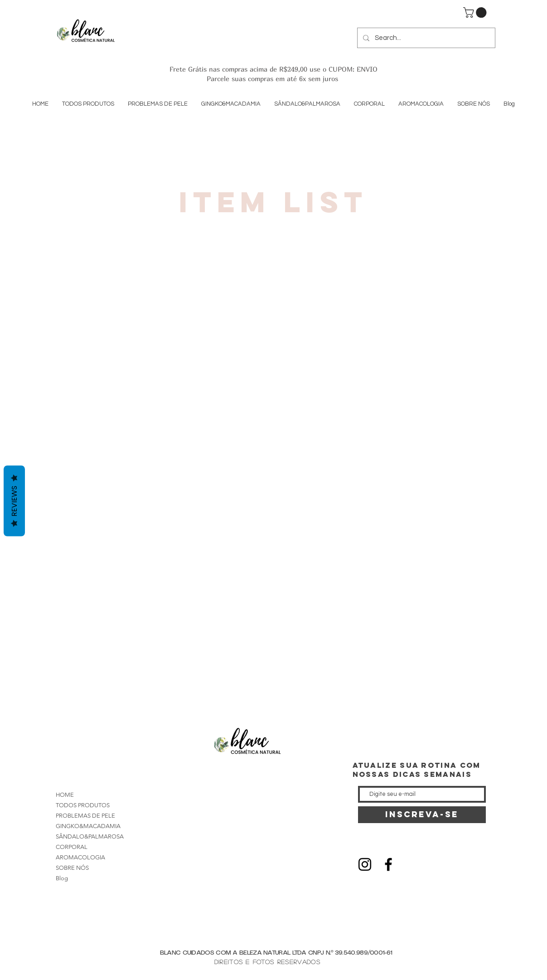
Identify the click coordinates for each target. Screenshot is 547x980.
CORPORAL (72, 847)
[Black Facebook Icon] (388, 864)
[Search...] (425, 38)
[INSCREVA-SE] (422, 815)
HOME (65, 795)
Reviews (14, 501)
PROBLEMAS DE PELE (85, 816)
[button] (476, 12)
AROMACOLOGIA (80, 857)
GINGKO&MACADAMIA (88, 826)
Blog (62, 878)
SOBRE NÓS (72, 868)
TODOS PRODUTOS (83, 805)
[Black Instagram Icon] (365, 864)
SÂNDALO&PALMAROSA (90, 836)
